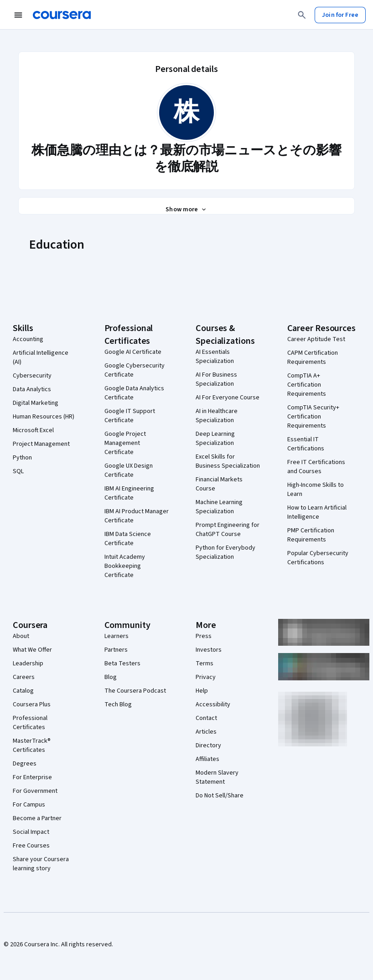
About (21, 636)
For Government (35, 791)
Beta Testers (122, 664)
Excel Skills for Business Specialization (228, 461)
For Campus (29, 805)
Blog (111, 677)
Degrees (25, 764)
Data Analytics (32, 389)
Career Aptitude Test (316, 339)
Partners (116, 650)
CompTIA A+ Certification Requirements (307, 385)
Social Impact (31, 832)
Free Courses (31, 846)
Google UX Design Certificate (129, 470)
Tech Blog (118, 704)
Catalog (23, 691)
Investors (209, 650)
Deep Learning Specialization (215, 439)
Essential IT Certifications (306, 444)
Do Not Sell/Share (220, 796)
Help (202, 691)
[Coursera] (62, 15)
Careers (24, 677)
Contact (206, 718)
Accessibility (213, 704)
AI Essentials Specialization (215, 357)
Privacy (206, 677)
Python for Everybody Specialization (225, 552)
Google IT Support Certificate (130, 416)
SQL (18, 471)
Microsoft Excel (33, 430)
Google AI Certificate (133, 352)
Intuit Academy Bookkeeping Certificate (125, 566)
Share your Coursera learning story (41, 864)
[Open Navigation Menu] (18, 15)
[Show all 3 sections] (186, 209)
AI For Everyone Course (228, 398)
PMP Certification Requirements (311, 535)
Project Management (41, 444)
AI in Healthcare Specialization (217, 416)
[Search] (302, 15)
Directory (208, 745)
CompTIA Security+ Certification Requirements (313, 417)
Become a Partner (37, 818)
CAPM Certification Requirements (313, 357)
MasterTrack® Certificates (32, 745)
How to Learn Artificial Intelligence (317, 512)
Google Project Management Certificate (125, 443)
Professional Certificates (30, 723)
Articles (206, 732)
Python (22, 458)
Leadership (28, 664)
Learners (117, 636)
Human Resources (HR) (44, 417)
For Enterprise (32, 777)
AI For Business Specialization (216, 379)
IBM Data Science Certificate (128, 539)
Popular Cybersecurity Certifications (318, 558)
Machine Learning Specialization (219, 507)
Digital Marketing (36, 403)
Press (204, 636)
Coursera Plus (32, 704)
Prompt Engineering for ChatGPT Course (228, 530)
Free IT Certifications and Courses (316, 467)
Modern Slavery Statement (217, 777)
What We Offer (32, 650)
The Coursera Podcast (135, 691)
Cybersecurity (32, 376)
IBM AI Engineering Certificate (129, 493)
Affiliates (207, 759)
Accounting (28, 339)
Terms (205, 664)
